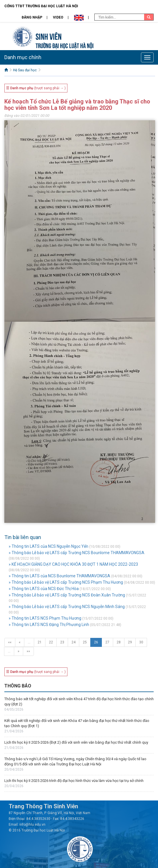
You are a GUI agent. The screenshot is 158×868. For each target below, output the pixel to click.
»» (28, 651)
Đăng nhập (32, 17)
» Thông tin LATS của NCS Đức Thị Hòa (44, 589)
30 (141, 642)
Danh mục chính (23, 57)
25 (85, 642)
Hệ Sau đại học (25, 70)
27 (107, 642)
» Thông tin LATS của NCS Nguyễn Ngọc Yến (48, 546)
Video (58, 17)
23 (62, 642)
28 (119, 642)
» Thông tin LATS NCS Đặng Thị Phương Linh (49, 625)
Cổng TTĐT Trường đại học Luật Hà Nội (41, 6)
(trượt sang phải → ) (36, 88)
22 (51, 642)
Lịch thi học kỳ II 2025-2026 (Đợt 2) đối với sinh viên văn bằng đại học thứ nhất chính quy (76, 742)
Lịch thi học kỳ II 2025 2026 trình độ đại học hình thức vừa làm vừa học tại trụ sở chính (74, 781)
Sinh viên (49, 36)
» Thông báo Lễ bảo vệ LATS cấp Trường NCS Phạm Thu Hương (66, 582)
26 (96, 642)
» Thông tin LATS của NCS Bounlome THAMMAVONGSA (59, 576)
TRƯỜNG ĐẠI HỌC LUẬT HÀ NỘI (65, 45)
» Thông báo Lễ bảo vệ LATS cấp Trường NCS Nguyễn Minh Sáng (67, 607)
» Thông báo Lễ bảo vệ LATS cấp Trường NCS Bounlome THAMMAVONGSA (77, 553)
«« (10, 642)
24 (74, 642)
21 (40, 642)
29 (130, 642)
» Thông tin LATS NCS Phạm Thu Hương (45, 618)
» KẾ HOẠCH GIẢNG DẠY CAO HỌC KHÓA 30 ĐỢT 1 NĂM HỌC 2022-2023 (73, 564)
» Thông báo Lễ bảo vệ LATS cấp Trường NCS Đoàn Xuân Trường (67, 595)
